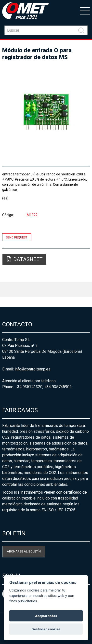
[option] (46, 111)
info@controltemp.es (33, 369)
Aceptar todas (46, 616)
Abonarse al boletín (24, 551)
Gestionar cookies (46, 629)
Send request (17, 237)
